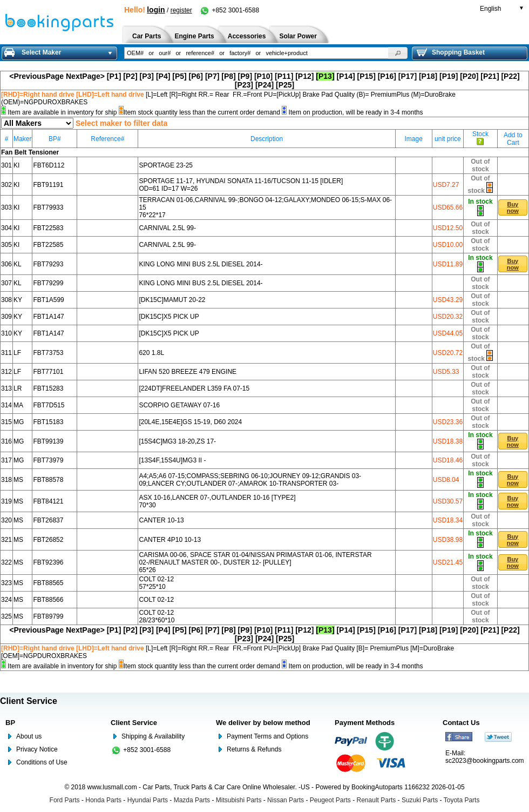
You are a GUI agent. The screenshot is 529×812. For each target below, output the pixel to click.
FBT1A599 (48, 300)
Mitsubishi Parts (239, 800)
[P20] (469, 76)
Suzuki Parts (420, 800)
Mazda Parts (192, 800)
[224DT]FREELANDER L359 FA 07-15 (194, 388)
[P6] (196, 76)
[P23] (244, 85)
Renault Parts (377, 800)
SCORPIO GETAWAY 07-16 (179, 405)
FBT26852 (48, 540)
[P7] (212, 76)
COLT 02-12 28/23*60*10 (157, 616)
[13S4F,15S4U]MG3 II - (172, 460)
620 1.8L (151, 353)
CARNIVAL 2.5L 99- (167, 228)
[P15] (367, 76)
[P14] (345, 76)
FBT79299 (48, 283)
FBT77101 (48, 372)
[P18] (428, 76)
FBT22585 (48, 245)
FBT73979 (48, 460)
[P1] (114, 76)
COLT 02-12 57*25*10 (156, 583)
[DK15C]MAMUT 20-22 (172, 300)
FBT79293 (48, 264)
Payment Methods (365, 723)
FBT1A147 (48, 317)
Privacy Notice (37, 749)
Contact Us (461, 723)
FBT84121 (48, 501)
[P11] (284, 76)
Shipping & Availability (153, 736)
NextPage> (85, 76)
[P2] (130, 76)
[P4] (163, 76)
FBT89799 (48, 616)
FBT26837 (48, 520)
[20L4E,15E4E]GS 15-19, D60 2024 (190, 422)
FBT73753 (48, 353)
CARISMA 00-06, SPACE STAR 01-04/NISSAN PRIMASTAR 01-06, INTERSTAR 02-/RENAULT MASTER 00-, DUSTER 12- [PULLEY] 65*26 (255, 562)
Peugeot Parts (330, 800)
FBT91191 (48, 185)
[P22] (510, 76)
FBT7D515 (49, 405)
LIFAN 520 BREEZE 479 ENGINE (188, 372)
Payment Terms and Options (267, 736)
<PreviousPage (36, 76)
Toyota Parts (462, 800)
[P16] (387, 76)
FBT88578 (48, 480)
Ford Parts (65, 800)
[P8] (228, 76)
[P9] (245, 76)
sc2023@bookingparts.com (485, 761)
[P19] (449, 76)
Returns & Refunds (254, 749)
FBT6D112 (49, 165)
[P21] (490, 76)
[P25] (285, 85)
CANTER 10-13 (161, 520)
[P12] (304, 76)
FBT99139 (48, 441)
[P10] (263, 76)
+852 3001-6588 (229, 10)
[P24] (264, 85)
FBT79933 (48, 207)
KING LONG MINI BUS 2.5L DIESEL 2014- (201, 264)
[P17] (408, 76)
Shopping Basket (451, 52)
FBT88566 (48, 600)
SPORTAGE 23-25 (166, 165)
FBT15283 (48, 388)
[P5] (179, 76)
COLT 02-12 (156, 600)
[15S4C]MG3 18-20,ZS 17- (177, 441)
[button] (398, 53)
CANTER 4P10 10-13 (170, 540)
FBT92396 (48, 562)
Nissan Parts (286, 800)
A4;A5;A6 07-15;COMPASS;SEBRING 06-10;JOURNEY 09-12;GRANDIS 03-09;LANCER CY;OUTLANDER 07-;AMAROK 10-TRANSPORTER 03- (250, 480)
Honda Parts (103, 800)
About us (29, 736)
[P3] (147, 76)
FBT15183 (48, 422)
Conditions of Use (42, 762)
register (181, 10)
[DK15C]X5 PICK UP (169, 317)
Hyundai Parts (148, 800)
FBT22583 (48, 228)
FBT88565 (48, 583)
